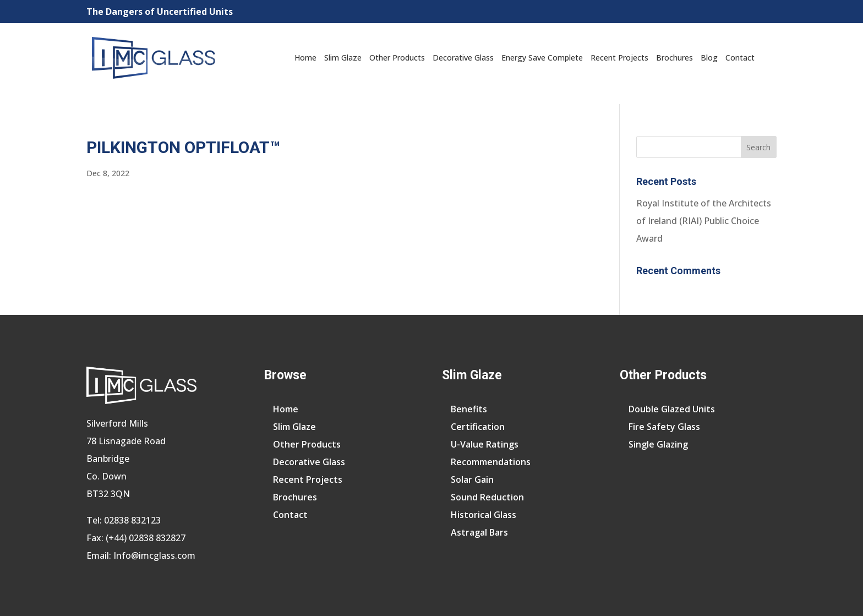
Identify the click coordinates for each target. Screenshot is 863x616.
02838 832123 (132, 520)
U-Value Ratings (485, 444)
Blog (709, 58)
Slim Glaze (343, 58)
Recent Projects (619, 58)
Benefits (469, 409)
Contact (740, 58)
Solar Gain (472, 479)
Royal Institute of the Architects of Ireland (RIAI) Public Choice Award (704, 221)
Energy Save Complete (542, 58)
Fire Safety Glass (664, 427)
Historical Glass (484, 515)
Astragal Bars (479, 532)
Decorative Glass (463, 58)
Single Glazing (658, 444)
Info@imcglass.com (154, 555)
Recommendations (491, 462)
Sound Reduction (487, 497)
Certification (478, 427)
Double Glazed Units (672, 409)
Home (305, 58)
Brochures (674, 58)
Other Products (397, 58)
